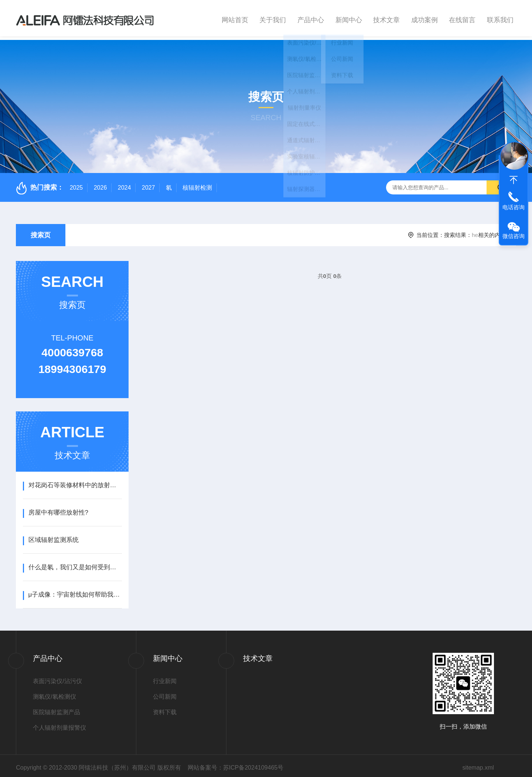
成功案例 (424, 18)
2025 (76, 184)
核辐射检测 (197, 184)
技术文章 (386, 18)
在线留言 (462, 18)
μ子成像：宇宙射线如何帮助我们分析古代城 (75, 591)
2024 (125, 184)
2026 (100, 184)
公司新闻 (165, 693)
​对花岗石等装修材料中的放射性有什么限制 (75, 481)
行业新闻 (165, 677)
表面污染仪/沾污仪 (57, 677)
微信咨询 (514, 236)
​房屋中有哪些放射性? (58, 509)
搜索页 (41, 231)
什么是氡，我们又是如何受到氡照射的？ (75, 564)
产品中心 (311, 18)
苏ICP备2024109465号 (253, 764)
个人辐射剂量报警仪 (59, 724)
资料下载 (165, 708)
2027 (149, 184)
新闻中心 (349, 18)
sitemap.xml (478, 764)
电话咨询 (514, 207)
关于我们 (273, 18)
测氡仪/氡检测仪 (54, 693)
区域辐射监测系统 (54, 536)
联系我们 (500, 18)
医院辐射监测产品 (57, 708)
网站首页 (235, 18)
